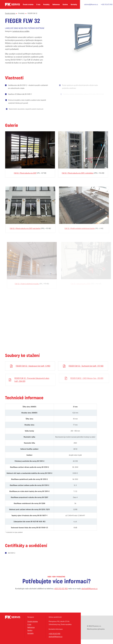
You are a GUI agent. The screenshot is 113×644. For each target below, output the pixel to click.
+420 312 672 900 (107, 4)
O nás (38, 4)
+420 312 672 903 (61, 591)
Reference (56, 4)
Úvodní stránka (28, 4)
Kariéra (65, 4)
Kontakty (74, 4)
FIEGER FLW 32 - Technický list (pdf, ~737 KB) (88, 366)
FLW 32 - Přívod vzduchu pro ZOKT (26, 173)
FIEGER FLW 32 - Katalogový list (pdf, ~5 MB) (34, 366)
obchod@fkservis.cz (91, 4)
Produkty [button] (46, 4)
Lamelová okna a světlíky (21, 31)
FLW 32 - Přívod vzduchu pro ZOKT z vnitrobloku (80, 173)
